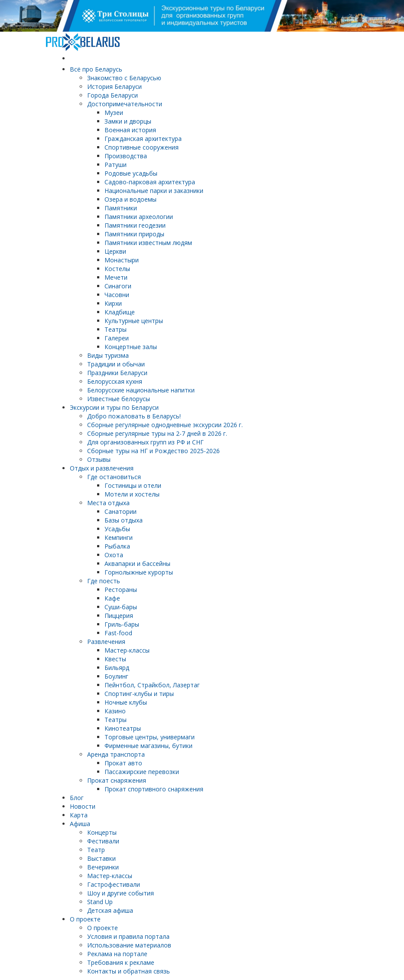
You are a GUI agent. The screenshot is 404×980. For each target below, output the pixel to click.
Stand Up (100, 902)
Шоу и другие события (121, 893)
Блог (77, 798)
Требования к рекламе (121, 962)
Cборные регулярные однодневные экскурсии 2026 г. (165, 425)
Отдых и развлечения (102, 468)
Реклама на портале (117, 954)
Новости (83, 806)
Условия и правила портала (128, 936)
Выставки (101, 858)
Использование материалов (129, 945)
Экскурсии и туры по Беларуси (114, 407)
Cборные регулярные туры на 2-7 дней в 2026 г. (157, 433)
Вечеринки (103, 867)
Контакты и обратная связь (129, 971)
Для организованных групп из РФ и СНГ (145, 442)
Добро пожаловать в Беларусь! (134, 416)
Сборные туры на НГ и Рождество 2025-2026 (153, 451)
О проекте (85, 919)
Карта (79, 815)
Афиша (80, 824)
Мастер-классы (110, 876)
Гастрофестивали (114, 884)
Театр (96, 850)
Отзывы (99, 459)
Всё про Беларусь (96, 69)
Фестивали (103, 841)
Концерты (102, 832)
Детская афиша (110, 910)
